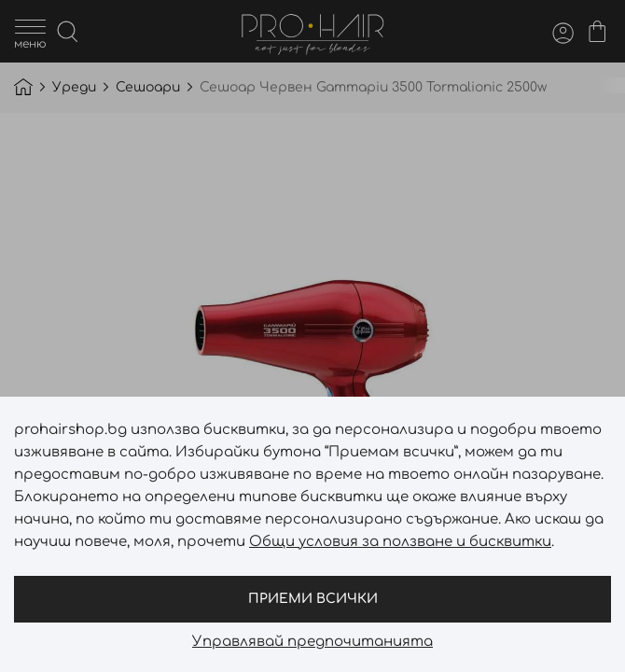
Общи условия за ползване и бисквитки (400, 542)
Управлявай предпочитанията (312, 642)
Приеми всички (313, 599)
